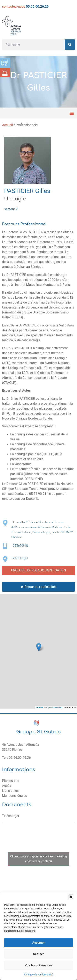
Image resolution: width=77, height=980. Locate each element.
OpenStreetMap (54, 707)
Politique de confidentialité (39, 975)
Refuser (38, 954)
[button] (71, 897)
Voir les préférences (39, 965)
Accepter (38, 943)
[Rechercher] (70, 45)
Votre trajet (20, 558)
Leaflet (39, 707)
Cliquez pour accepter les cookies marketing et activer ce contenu (38, 859)
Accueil (7, 125)
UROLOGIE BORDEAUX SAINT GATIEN (38, 570)
